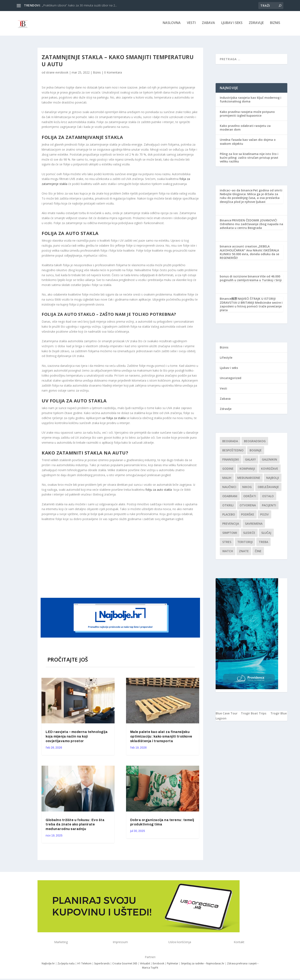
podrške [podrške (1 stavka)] (248, 516)
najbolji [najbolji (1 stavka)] (273, 479)
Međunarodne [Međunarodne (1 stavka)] (249, 479)
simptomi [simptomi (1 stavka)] (230, 534)
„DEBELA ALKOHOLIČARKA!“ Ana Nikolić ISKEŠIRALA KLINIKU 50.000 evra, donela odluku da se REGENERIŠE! (249, 253)
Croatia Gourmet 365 (125, 965)
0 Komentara (113, 74)
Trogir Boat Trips (254, 715)
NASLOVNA (172, 24)
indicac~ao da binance (236, 192)
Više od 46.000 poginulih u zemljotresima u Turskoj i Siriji (251, 279)
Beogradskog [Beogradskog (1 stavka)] (255, 442)
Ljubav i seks (232, 24)
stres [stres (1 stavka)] (227, 543)
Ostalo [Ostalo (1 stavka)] (268, 497)
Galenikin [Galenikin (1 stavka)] (269, 461)
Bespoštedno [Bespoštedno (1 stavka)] (233, 451)
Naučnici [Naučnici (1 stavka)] (229, 488)
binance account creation (238, 248)
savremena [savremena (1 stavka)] (254, 525)
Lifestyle (226, 359)
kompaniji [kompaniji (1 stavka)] (247, 470)
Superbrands (102, 965)
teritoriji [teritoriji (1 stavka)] (245, 543)
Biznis (275, 24)
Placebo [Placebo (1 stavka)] (229, 516)
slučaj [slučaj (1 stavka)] (266, 534)
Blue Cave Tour (227, 715)
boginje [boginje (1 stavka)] (256, 451)
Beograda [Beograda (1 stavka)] (230, 442)
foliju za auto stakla (159, 491)
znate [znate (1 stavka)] (244, 552)
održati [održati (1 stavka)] (250, 497)
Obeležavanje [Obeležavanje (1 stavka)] (268, 488)
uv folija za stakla (114, 419)
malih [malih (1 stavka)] (227, 479)
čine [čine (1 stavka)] (258, 552)
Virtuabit (145, 965)
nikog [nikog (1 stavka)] (247, 488)
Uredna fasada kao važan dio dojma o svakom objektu (248, 143)
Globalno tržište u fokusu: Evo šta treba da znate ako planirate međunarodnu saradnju (75, 826)
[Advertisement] (121, 560)
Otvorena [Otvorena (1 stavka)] (248, 506)
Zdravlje (256, 24)
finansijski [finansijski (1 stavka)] (231, 461)
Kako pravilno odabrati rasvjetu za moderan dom (245, 129)
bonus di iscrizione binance (239, 278)
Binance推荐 (228, 300)
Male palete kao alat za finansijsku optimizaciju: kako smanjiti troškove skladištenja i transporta (161, 738)
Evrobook (158, 965)
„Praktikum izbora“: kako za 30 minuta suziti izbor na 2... (79, 5)
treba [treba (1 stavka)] (263, 543)
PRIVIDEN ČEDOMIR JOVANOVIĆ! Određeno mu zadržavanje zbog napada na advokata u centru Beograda (251, 225)
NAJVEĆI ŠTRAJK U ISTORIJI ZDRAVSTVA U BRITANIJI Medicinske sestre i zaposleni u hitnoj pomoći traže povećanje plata (251, 306)
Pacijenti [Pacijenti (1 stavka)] (269, 506)
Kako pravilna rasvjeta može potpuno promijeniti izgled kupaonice (247, 115)
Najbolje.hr (48, 965)
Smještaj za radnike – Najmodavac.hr (203, 965)
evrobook (62, 74)
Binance (226, 222)
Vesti (191, 24)
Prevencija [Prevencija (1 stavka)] (231, 525)
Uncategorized (231, 379)
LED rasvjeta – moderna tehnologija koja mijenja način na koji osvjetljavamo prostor (77, 738)
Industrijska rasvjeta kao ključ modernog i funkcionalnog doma (251, 101)
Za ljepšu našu (66, 965)
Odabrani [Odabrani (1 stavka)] (230, 497)
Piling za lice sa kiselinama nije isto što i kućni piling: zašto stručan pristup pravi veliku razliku (249, 159)
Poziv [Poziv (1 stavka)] (264, 516)
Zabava (208, 24)
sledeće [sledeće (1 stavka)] (249, 534)
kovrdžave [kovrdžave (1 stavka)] (270, 470)
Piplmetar (172, 965)
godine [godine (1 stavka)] (228, 470)
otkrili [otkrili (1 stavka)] (228, 506)
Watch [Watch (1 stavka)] (228, 552)
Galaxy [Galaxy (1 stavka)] (250, 461)
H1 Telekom (84, 965)
